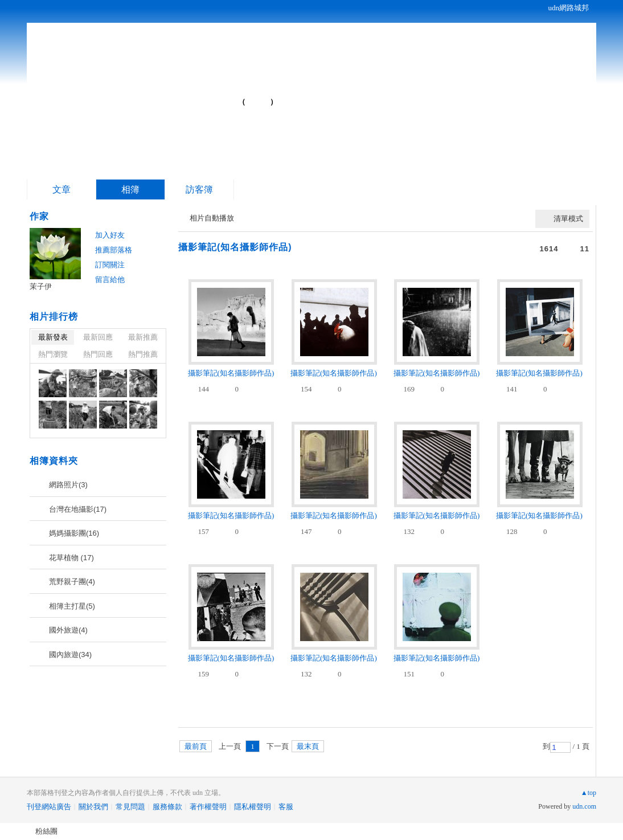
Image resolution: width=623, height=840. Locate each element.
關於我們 (93, 807)
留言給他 (110, 280)
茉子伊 (41, 286)
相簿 (130, 189)
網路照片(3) (68, 485)
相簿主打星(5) (72, 606)
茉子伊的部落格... (147, 97)
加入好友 (110, 235)
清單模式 (568, 219)
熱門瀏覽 (53, 354)
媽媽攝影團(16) (74, 533)
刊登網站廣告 (49, 807)
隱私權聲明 (253, 807)
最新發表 (53, 337)
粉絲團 (46, 831)
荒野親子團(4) (72, 582)
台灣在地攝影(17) (78, 509)
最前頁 (196, 746)
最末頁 (308, 746)
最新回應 (98, 337)
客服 (286, 807)
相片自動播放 (212, 218)
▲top (589, 793)
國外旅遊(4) (68, 630)
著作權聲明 (208, 807)
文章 (62, 189)
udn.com (584, 806)
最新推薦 (143, 337)
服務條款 (167, 807)
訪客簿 (199, 189)
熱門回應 (98, 354)
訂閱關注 (110, 265)
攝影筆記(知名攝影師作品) (235, 247)
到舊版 (258, 102)
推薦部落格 (114, 250)
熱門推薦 (143, 354)
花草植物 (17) (71, 558)
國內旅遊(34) (70, 655)
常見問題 (130, 807)
